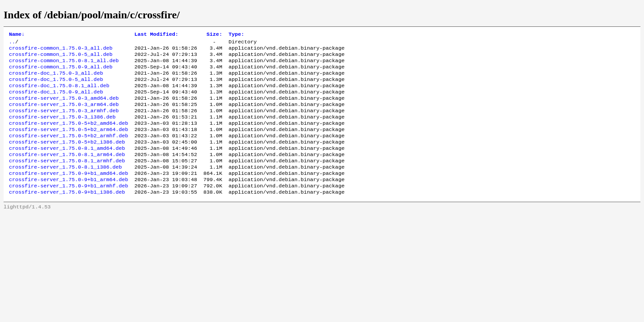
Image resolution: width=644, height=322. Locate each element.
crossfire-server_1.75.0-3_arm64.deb (64, 115)
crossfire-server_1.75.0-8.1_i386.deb (65, 186)
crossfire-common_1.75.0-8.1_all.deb (64, 65)
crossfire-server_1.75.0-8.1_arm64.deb (67, 172)
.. (12, 43)
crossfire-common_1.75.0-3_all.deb (61, 51)
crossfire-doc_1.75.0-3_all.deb (56, 79)
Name (17, 35)
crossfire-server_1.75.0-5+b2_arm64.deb (68, 144)
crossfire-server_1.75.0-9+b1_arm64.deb (68, 201)
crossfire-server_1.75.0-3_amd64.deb (64, 108)
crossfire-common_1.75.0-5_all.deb (61, 58)
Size (214, 35)
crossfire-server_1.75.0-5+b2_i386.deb (67, 158)
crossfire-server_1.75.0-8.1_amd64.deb (67, 165)
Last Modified (156, 35)
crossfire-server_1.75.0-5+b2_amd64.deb (68, 136)
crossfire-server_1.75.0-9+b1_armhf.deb (68, 208)
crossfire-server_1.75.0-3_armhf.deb (64, 122)
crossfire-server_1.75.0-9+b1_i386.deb (67, 215)
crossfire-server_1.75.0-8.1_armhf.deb (67, 179)
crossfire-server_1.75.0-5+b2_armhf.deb (68, 151)
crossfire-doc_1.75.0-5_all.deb (56, 86)
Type (236, 35)
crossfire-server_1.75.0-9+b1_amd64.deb (68, 194)
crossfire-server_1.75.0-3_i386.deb (62, 129)
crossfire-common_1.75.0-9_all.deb (61, 72)
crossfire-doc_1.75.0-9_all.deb (56, 101)
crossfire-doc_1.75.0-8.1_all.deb (59, 93)
